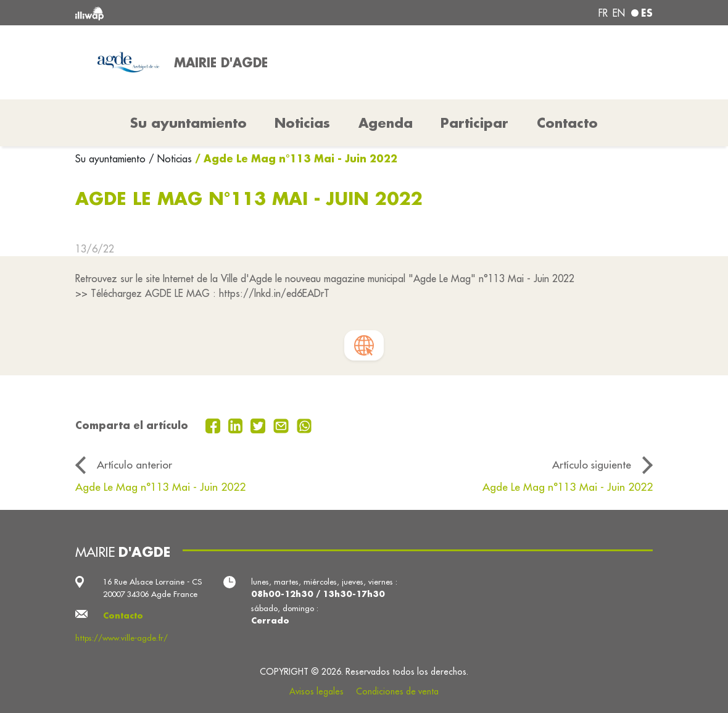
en (619, 13)
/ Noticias (170, 159)
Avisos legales (316, 691)
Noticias (302, 123)
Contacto (567, 123)
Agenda (386, 123)
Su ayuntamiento (112, 159)
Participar (474, 123)
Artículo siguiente (592, 465)
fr (603, 13)
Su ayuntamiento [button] (188, 123)
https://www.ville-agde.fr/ (122, 638)
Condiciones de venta (397, 691)
